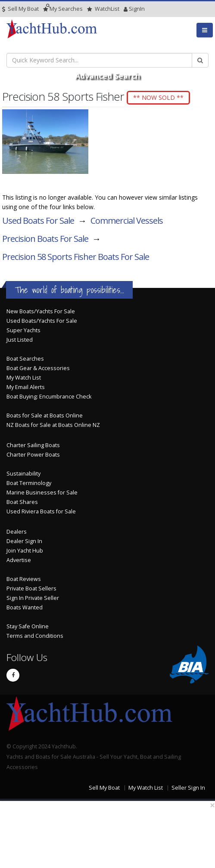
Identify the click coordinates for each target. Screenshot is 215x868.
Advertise (19, 560)
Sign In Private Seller (33, 598)
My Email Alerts (26, 387)
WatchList (103, 9)
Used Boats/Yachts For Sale (42, 321)
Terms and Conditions (35, 636)
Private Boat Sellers (31, 588)
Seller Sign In (188, 788)
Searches (63, 9)
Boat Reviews (24, 579)
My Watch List (24, 378)
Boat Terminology (29, 483)
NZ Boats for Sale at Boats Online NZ (53, 425)
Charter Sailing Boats (33, 445)
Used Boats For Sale (38, 221)
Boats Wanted (25, 607)
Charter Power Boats (33, 455)
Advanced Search (107, 76)
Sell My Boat (20, 9)
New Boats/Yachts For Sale (41, 311)
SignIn (126, 9)
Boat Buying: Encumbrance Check (49, 397)
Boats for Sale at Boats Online (45, 415)
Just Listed (20, 340)
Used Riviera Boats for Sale (41, 511)
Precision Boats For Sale (45, 239)
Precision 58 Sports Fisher (76, 257)
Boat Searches (25, 359)
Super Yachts (23, 330)
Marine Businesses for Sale (42, 493)
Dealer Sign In (24, 541)
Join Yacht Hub (25, 551)
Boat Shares (22, 502)
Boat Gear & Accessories (38, 368)
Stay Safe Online (28, 626)
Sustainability (23, 474)
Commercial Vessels (127, 221)
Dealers (17, 532)
